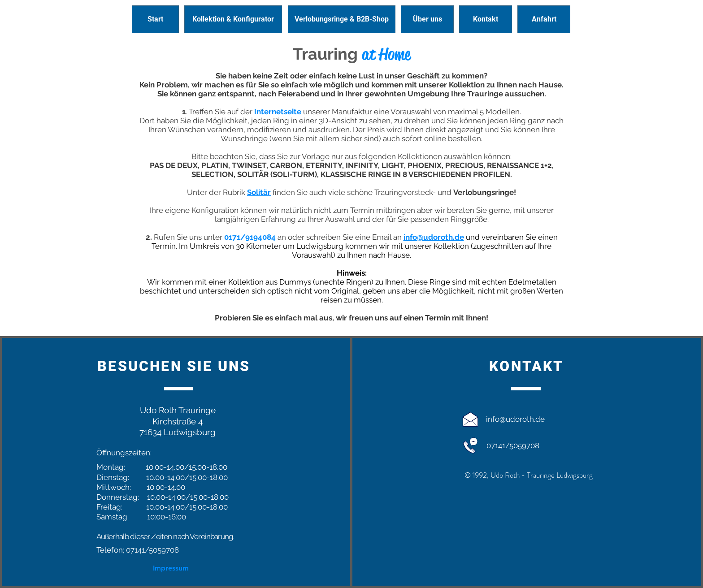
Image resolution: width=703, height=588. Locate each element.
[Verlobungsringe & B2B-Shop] (342, 19)
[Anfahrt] (544, 19)
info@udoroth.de (515, 419)
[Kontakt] (486, 19)
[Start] (155, 19)
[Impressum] (171, 568)
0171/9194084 (250, 237)
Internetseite (278, 112)
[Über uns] (427, 19)
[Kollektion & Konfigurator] (233, 19)
